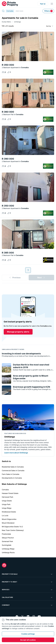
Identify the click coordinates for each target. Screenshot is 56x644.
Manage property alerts (18, 332)
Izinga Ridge (7, 508)
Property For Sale (27, 574)
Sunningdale (7, 545)
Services (27, 590)
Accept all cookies (28, 640)
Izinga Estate (7, 501)
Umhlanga (17, 22)
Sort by (49, 26)
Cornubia (5, 490)
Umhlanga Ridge (8, 549)
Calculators (27, 597)
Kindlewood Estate (9, 512)
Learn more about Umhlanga (16, 453)
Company (27, 605)
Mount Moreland (8, 523)
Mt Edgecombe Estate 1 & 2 (12, 527)
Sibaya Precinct (8, 538)
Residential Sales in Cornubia (13, 467)
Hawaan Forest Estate (10, 493)
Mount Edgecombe (9, 519)
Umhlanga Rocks (8, 552)
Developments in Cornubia (12, 478)
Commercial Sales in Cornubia (13, 470)
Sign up (43, 4)
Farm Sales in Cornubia (11, 474)
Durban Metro (6, 22)
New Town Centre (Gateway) (13, 530)
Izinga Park (6, 504)
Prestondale (6, 534)
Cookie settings (28, 634)
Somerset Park (7, 541)
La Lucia (5, 515)
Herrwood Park (8, 497)
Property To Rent (27, 582)
